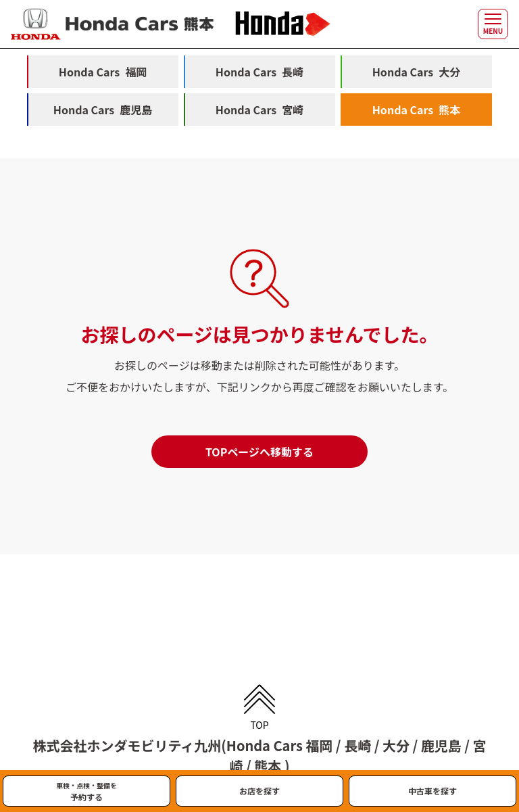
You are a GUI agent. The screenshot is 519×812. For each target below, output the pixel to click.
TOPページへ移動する (259, 452)
